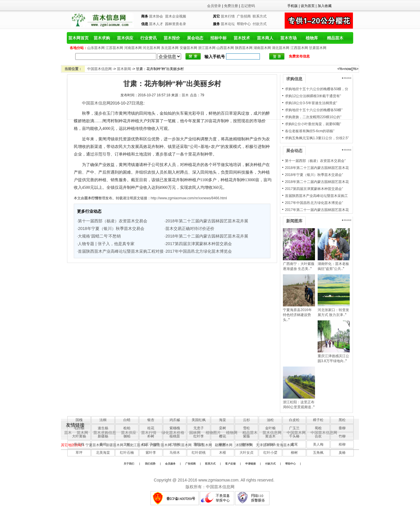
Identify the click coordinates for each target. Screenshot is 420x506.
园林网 (195, 433)
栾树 (223, 428)
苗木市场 (288, 38)
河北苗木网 (151, 48)
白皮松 (294, 420)
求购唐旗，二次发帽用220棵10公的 (313, 117)
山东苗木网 (96, 48)
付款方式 (260, 24)
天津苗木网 (265, 445)
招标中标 (218, 38)
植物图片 (213, 433)
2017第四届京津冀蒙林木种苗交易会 (198, 244)
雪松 (246, 428)
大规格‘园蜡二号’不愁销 (99, 236)
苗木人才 (156, 24)
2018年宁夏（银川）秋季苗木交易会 (111, 228)
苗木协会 (156, 16)
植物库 (312, 38)
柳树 (294, 453)
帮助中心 (244, 24)
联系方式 (260, 16)
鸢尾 (294, 444)
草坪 (79, 453)
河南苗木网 (133, 48)
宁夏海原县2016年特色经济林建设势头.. (297, 315)
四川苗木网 (183, 445)
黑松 (342, 420)
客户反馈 (230, 464)
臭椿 (342, 453)
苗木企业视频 (176, 16)
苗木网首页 (78, 38)
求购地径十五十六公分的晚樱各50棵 (313, 110)
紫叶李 (151, 453)
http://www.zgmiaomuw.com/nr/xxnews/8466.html (189, 198)
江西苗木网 (299, 48)
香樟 (103, 444)
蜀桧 (318, 428)
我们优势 (150, 464)
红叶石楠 (127, 453)
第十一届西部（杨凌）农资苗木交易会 (113, 221)
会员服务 (170, 464)
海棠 (223, 420)
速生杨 (103, 428)
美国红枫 (199, 420)
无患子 (199, 428)
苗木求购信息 (105, 433)
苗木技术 (242, 38)
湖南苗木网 (262, 48)
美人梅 (318, 444)
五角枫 (318, 453)
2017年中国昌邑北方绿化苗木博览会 (198, 251)
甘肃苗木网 (318, 48)
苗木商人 (265, 38)
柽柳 (342, 444)
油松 (270, 420)
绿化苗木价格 (173, 433)
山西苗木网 (225, 48)
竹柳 (342, 436)
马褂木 (175, 453)
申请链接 (251, 464)
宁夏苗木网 (94, 445)
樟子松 (318, 420)
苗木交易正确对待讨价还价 (190, 228)
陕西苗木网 (244, 48)
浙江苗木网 (207, 48)
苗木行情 (228, 16)
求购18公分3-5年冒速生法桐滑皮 (310, 103)
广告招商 (244, 16)
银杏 (151, 420)
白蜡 (127, 420)
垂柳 (342, 428)
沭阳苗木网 (244, 445)
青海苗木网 (285, 445)
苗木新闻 (124, 69)
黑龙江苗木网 (137, 445)
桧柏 (127, 428)
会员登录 (214, 6)
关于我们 (129, 464)
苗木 (185, 95)
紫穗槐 (175, 428)
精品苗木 (335, 38)
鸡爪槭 (175, 420)
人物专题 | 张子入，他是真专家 (106, 244)
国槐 (79, 420)
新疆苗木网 (115, 445)
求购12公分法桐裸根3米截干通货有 (312, 96)
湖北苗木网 (281, 48)
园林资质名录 (176, 24)
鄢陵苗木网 (224, 445)
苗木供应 (125, 38)
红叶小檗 (270, 453)
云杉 (246, 420)
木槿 (223, 453)
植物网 (232, 433)
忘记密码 (248, 6)
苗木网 (82, 433)
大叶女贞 (246, 453)
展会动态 (195, 38)
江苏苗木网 (114, 48)
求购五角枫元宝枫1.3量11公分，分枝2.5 (316, 138)
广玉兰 (294, 428)
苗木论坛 (228, 24)
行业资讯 (148, 38)
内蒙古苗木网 (161, 445)
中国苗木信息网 (99, 69)
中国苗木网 (296, 433)
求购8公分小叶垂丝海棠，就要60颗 (312, 124)
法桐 (103, 420)
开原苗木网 (203, 445)
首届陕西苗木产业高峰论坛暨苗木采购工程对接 (121, 251)
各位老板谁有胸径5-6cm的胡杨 (309, 131)
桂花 (151, 428)
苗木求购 (102, 38)
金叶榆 (270, 428)
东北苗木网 (170, 48)
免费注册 (231, 6)
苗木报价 (172, 38)
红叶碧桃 (199, 453)
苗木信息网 (272, 433)
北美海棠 (103, 453)
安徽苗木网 (188, 48)
